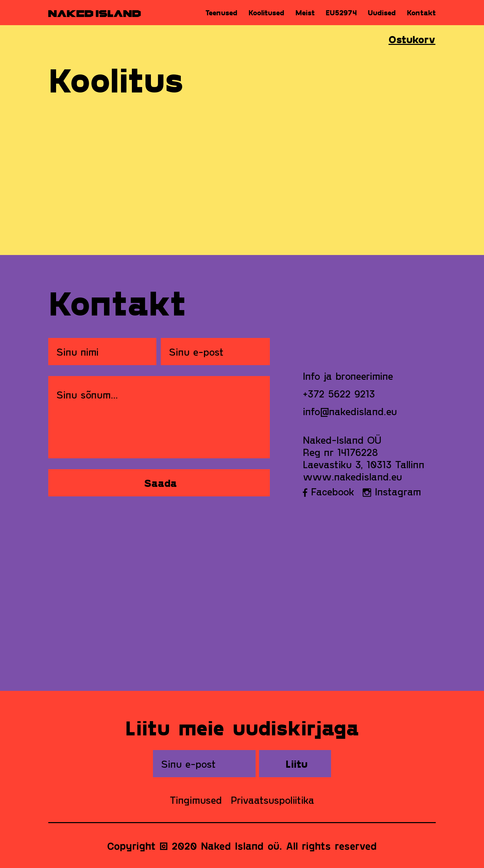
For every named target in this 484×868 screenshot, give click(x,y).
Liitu (297, 764)
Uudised (382, 12)
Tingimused (196, 800)
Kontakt (421, 12)
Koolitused (266, 12)
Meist (305, 12)
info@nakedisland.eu (350, 411)
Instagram (392, 491)
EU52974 (341, 12)
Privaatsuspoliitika (273, 800)
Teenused (221, 12)
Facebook (329, 491)
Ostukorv (412, 39)
